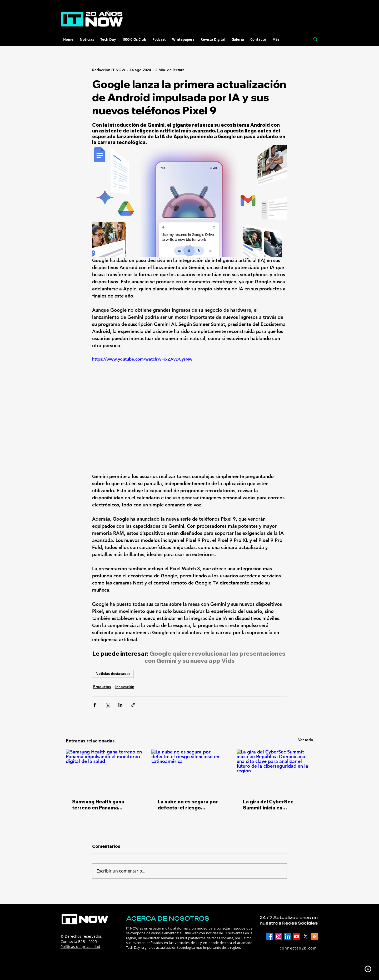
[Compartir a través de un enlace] (133, 705)
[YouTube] (297, 936)
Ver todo (306, 740)
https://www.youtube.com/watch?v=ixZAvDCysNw (142, 359)
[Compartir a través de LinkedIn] (120, 705)
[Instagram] (279, 936)
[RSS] (315, 936)
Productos (102, 687)
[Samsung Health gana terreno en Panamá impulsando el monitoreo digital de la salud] (104, 771)
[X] (306, 936)
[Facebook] (270, 936)
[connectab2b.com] (293, 948)
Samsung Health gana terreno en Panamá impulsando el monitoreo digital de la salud (102, 805)
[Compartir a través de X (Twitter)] (108, 705)
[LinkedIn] (288, 936)
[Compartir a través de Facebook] (95, 705)
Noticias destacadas (113, 674)
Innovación (125, 687)
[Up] (368, 969)
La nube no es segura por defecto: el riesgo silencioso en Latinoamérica (188, 805)
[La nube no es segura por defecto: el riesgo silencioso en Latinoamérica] (190, 771)
